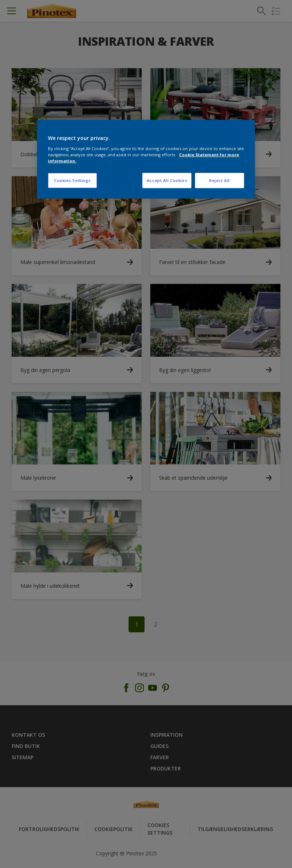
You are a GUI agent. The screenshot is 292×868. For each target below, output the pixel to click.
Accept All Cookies (167, 180)
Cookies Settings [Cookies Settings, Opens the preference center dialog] (72, 180)
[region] (146, 159)
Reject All (220, 180)
